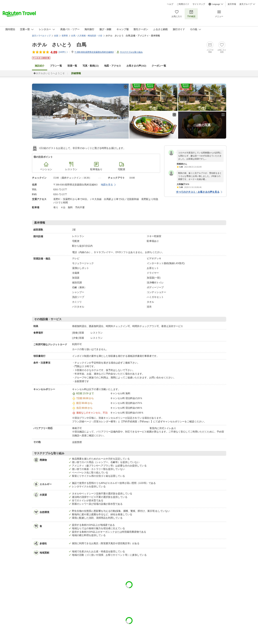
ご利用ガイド (183, 4)
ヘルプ (170, 4)
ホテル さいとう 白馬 (59, 45)
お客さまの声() (136, 66)
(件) (63, 52)
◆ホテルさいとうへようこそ (49, 73)
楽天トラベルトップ (41, 36)
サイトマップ (199, 4)
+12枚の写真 (202, 125)
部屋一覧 (72, 66)
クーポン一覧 (159, 66)
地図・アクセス (113, 66)
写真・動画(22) (91, 66)
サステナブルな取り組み (131, 52)
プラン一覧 (56, 66)
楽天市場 (232, 4)
